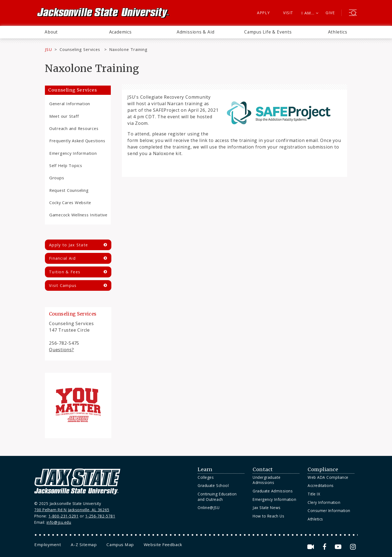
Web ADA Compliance (328, 477)
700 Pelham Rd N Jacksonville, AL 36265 (72, 510)
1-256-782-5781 (100, 516)
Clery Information (324, 502)
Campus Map (120, 544)
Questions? (62, 350)
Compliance (323, 470)
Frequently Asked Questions (77, 141)
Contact (263, 470)
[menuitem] (51, 32)
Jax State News (267, 508)
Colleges (206, 477)
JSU (48, 49)
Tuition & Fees (65, 272)
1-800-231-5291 (64, 516)
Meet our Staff (64, 116)
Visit (288, 13)
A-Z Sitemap (84, 544)
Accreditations (321, 485)
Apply (263, 13)
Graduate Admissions (273, 491)
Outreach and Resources (74, 128)
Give (330, 13)
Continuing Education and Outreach (217, 497)
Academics (120, 32)
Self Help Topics (66, 165)
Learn (205, 470)
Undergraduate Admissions (267, 480)
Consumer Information (329, 511)
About (51, 32)
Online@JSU (209, 508)
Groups (57, 178)
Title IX (314, 494)
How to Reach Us (268, 516)
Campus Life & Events (268, 32)
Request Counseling (69, 190)
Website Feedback (163, 544)
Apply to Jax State (68, 245)
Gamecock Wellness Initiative (78, 215)
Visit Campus (63, 285)
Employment (48, 544)
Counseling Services (81, 49)
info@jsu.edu (59, 522)
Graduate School (213, 485)
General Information (70, 104)
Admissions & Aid (196, 32)
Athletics (338, 32)
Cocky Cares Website (70, 202)
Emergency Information (73, 153)
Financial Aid (62, 258)
